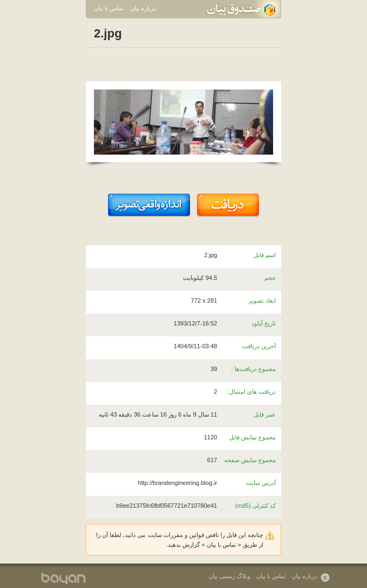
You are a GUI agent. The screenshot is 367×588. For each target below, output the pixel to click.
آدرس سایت (261, 483)
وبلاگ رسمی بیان (229, 576)
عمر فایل (265, 414)
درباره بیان (143, 8)
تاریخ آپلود (264, 323)
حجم (270, 278)
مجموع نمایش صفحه (250, 460)
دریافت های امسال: (252, 392)
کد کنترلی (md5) (255, 506)
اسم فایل (265, 255)
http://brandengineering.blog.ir (178, 483)
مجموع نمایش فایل (252, 437)
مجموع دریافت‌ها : (254, 369)
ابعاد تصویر (262, 301)
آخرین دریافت (259, 346)
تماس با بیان (109, 8)
